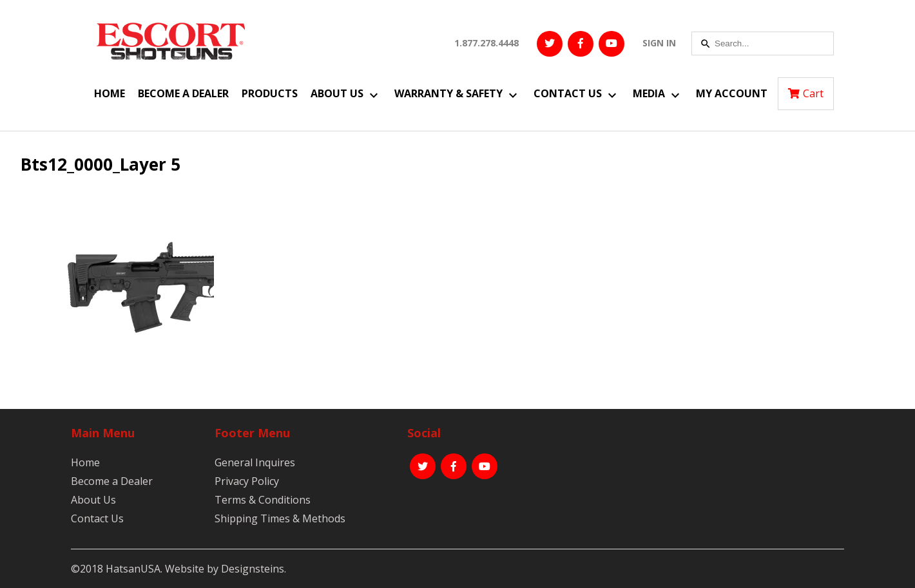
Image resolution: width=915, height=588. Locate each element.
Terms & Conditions (263, 500)
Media (649, 93)
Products (270, 93)
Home (110, 93)
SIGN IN (659, 43)
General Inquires (255, 462)
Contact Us (568, 93)
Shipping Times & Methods (280, 518)
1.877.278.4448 (486, 43)
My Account (732, 93)
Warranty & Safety (448, 93)
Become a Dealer (183, 93)
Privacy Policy (247, 481)
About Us (337, 93)
